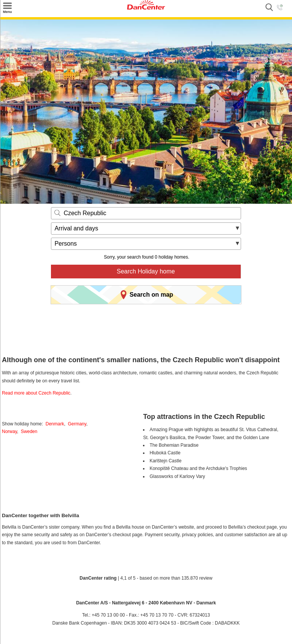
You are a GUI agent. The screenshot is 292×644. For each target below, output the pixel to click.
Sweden (29, 431)
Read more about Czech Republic (36, 393)
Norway (10, 431)
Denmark (55, 424)
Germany (77, 424)
